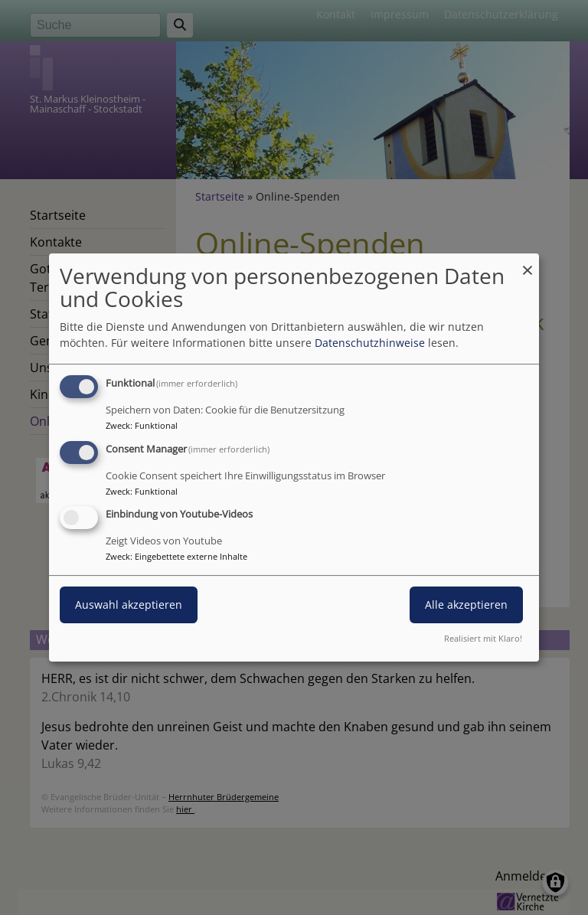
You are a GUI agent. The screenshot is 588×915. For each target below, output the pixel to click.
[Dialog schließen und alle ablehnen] (528, 263)
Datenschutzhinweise (370, 343)
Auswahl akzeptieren (129, 605)
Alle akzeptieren (466, 605)
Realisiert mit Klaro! (483, 638)
